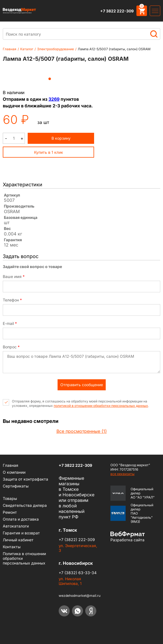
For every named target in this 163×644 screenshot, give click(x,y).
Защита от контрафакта (25, 479)
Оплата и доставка (21, 519)
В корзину (61, 138)
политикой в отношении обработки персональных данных (101, 406)
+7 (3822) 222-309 (77, 540)
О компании (14, 472)
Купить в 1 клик (49, 152)
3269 (54, 99)
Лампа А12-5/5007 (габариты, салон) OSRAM (114, 49)
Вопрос (11, 347)
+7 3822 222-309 (117, 11)
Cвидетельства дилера (25, 505)
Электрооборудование (55, 49)
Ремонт (10, 512)
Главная (10, 49)
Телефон (12, 300)
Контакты (12, 547)
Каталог (27, 49)
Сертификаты (16, 486)
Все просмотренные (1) (82, 431)
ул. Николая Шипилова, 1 (70, 581)
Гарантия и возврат (21, 533)
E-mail (10, 324)
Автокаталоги (16, 526)
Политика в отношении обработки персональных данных (24, 558)
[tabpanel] (50, 71)
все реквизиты (122, 474)
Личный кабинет (18, 540)
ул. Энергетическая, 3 (78, 548)
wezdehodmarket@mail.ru (80, 596)
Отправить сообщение (82, 385)
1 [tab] (50, 79)
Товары (10, 498)
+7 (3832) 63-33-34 (78, 573)
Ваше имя (14, 277)
